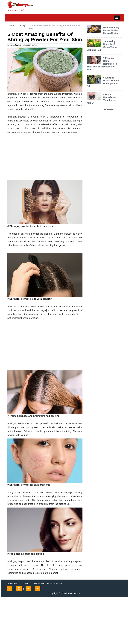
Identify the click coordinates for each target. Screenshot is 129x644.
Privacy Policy (54, 583)
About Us (12, 583)
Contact (25, 583)
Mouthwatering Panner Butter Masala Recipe (111, 30)
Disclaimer (38, 583)
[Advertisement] (45, 158)
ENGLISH (13, 10)
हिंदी (22, 10)
